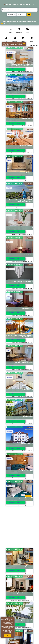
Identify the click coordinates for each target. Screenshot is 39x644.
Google (11, 621)
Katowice (9, 79)
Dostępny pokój (15, 69)
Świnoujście (10, 404)
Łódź (8, 350)
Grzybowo (9, 432)
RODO (11, 633)
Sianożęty (9, 377)
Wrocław (9, 242)
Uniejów (9, 215)
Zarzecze (9, 323)
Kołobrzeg (9, 106)
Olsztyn (9, 188)
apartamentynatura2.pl (19, 5)
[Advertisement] (19, 528)
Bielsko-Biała (10, 269)
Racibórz (9, 459)
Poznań (9, 161)
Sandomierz (10, 134)
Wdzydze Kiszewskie (12, 608)
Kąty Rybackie (10, 52)
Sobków (9, 296)
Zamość (9, 581)
